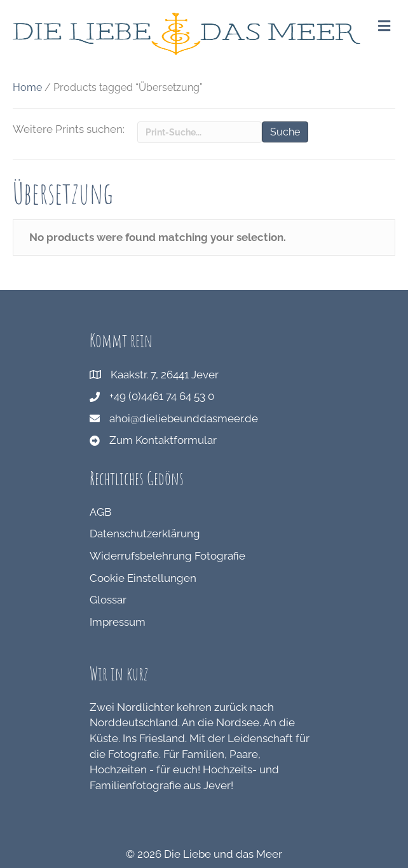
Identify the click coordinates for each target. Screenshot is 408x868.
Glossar (108, 600)
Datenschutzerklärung (145, 534)
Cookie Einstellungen (143, 578)
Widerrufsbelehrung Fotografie (167, 556)
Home (27, 87)
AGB (100, 512)
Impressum (118, 622)
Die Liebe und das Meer (223, 854)
